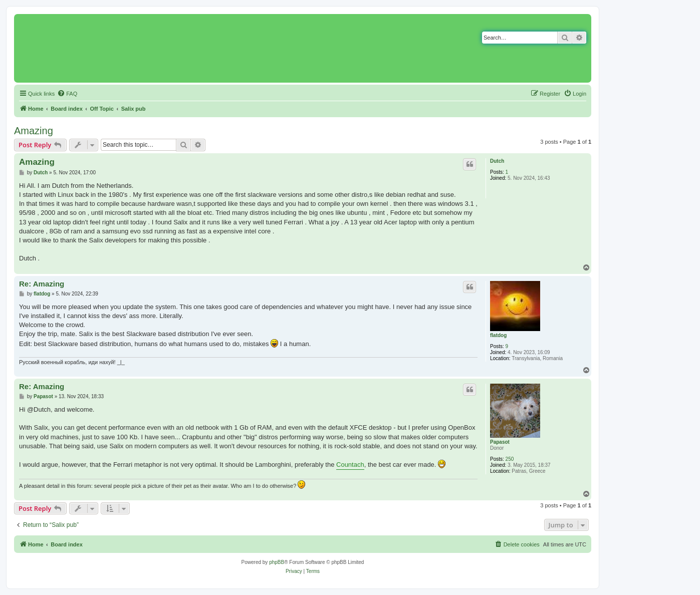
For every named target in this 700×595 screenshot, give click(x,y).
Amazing (34, 131)
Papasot (500, 442)
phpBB (277, 562)
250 (510, 459)
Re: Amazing (42, 284)
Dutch (497, 161)
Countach (350, 465)
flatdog (498, 335)
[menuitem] (67, 94)
